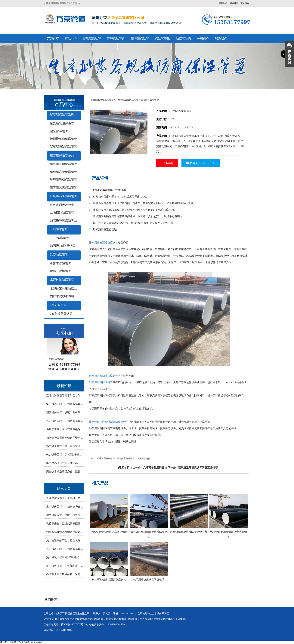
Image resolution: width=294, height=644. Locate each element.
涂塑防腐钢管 (59, 255)
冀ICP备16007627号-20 (74, 625)
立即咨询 (167, 163)
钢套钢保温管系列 (62, 155)
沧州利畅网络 (64, 630)
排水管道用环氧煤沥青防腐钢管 (107, 422)
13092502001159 (115, 625)
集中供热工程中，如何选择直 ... (65, 404)
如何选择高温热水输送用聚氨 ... (65, 438)
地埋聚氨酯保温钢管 (63, 139)
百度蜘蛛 (223, 3)
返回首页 (124, 468)
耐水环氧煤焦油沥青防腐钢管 (109, 580)
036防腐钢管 (58, 305)
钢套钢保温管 (140, 39)
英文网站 (245, 3)
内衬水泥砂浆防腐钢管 (65, 296)
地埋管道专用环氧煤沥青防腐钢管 (228, 534)
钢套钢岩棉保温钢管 (63, 172)
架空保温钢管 (59, 131)
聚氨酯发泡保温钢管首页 (103, 100)
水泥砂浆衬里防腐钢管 (65, 288)
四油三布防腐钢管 (106, 458)
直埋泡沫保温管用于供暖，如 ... (65, 396)
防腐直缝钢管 (143, 458)
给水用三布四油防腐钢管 (104, 376)
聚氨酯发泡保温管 (62, 123)
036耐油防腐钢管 (61, 314)
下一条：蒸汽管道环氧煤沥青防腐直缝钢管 (193, 468)
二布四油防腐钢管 (62, 213)
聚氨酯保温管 (92, 39)
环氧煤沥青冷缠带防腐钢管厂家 (189, 532)
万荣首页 (53, 39)
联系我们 (221, 39)
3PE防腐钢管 (59, 229)
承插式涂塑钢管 (60, 271)
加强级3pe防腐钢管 (63, 246)
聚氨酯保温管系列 (62, 115)
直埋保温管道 (116, 39)
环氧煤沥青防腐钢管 (63, 196)
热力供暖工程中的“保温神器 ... (64, 455)
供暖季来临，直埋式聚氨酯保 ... (65, 429)
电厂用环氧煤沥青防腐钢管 (149, 580)
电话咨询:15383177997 (201, 163)
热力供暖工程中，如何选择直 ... (65, 421)
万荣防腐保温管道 (54, 619)
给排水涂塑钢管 (60, 263)
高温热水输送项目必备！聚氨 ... (65, 472)
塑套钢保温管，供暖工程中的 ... (65, 412)
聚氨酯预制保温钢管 (63, 147)
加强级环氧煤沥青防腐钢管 (65, 221)
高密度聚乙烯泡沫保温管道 (121, 619)
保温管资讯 (162, 39)
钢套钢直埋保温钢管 (63, 164)
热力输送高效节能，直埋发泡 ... (65, 446)
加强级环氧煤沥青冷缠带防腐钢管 (149, 534)
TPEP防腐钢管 (59, 238)
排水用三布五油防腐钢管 (104, 243)
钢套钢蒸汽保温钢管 (63, 187)
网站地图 (234, 3)
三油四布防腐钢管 (126, 458)
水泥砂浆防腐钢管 (62, 280)
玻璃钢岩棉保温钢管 (63, 180)
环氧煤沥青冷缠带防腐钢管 (65, 205)
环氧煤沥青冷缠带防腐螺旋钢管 (109, 532)
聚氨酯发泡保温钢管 (91, 619)
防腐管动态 (184, 39)
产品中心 (71, 39)
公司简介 (203, 39)
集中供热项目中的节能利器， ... (65, 463)
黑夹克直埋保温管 (150, 619)
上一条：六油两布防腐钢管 (148, 468)
